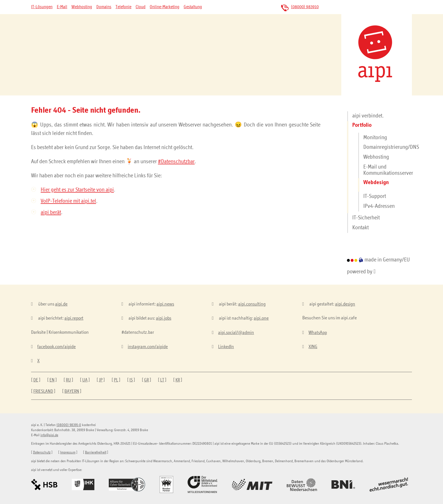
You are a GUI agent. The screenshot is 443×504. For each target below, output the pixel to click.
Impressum (68, 452)
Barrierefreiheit (96, 452)
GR (146, 380)
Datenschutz (42, 452)
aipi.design (345, 304)
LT (162, 380)
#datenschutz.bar (138, 332)
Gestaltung (193, 7)
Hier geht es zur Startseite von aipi (77, 190)
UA (85, 380)
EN (52, 380)
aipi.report (74, 318)
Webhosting (82, 7)
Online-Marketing (165, 7)
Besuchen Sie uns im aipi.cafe (330, 318)
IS (131, 380)
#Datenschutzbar (176, 162)
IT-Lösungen (42, 7)
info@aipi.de (49, 435)
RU (68, 380)
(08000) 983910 (305, 7)
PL (116, 380)
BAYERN (72, 391)
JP (101, 380)
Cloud (141, 7)
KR (178, 380)
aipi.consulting (252, 304)
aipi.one (261, 318)
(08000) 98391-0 (69, 425)
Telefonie (123, 7)
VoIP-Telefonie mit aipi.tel (68, 201)
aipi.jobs (164, 318)
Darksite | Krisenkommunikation (60, 332)
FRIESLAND (43, 391)
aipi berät (51, 213)
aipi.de (61, 304)
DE (36, 380)
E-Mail (62, 7)
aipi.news (165, 304)
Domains (104, 7)
